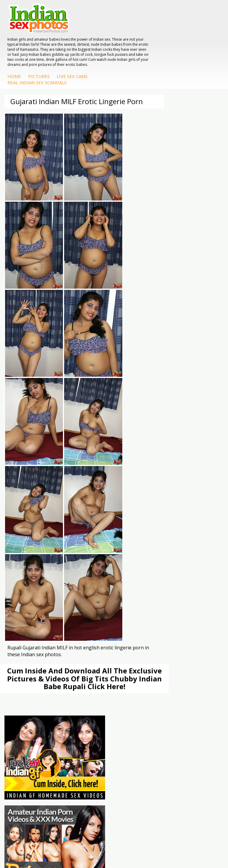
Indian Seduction (28, 546)
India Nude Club (141, 504)
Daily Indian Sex (27, 499)
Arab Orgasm (139, 487)
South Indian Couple (145, 605)
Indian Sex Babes (29, 558)
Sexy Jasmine (139, 593)
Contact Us (136, 844)
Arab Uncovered (142, 564)
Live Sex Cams (167, 47)
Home (109, 47)
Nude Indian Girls (28, 564)
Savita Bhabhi (139, 599)
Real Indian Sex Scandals (132, 53)
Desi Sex (20, 599)
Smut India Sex (26, 510)
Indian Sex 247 (140, 510)
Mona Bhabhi (139, 582)
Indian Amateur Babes (148, 552)
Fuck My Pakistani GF (33, 611)
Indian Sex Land (141, 516)
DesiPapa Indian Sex (32, 582)
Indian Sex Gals (27, 552)
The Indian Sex (26, 487)
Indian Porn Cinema (31, 534)
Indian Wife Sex (27, 504)
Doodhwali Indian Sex (33, 493)
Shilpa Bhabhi (139, 611)
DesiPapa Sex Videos (146, 534)
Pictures (134, 47)
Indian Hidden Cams (145, 540)
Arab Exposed (25, 588)
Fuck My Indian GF (144, 546)
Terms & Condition (100, 844)
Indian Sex (22, 593)
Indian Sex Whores (30, 540)
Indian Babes (139, 558)
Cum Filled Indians (144, 499)
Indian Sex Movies (30, 516)
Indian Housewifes (30, 605)
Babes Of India (140, 493)
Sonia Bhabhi (139, 588)
